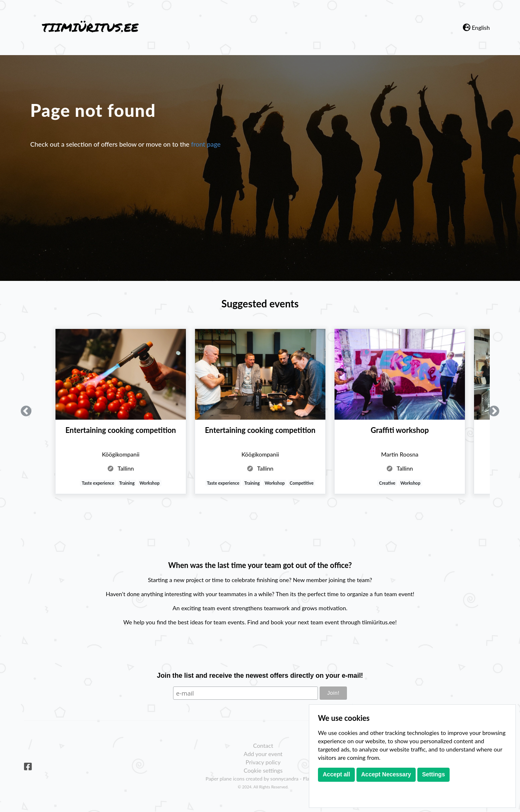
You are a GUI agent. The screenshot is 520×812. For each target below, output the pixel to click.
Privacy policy (263, 762)
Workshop (150, 483)
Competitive (302, 483)
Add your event (263, 754)
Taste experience (98, 483)
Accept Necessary (386, 774)
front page (206, 144)
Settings (433, 774)
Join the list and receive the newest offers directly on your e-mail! (260, 675)
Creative (387, 483)
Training (127, 483)
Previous (26, 411)
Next (494, 411)
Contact (263, 746)
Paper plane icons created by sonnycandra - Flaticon (263, 779)
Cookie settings (263, 770)
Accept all (337, 774)
